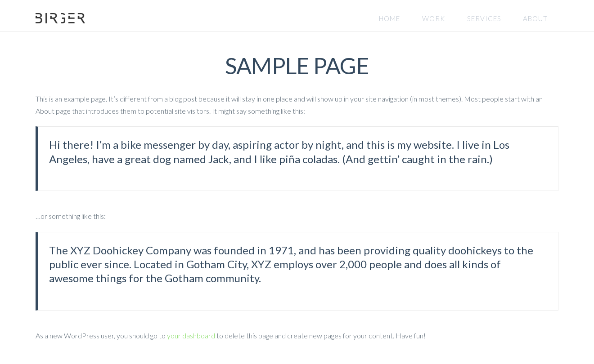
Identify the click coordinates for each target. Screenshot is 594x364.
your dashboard (191, 335)
